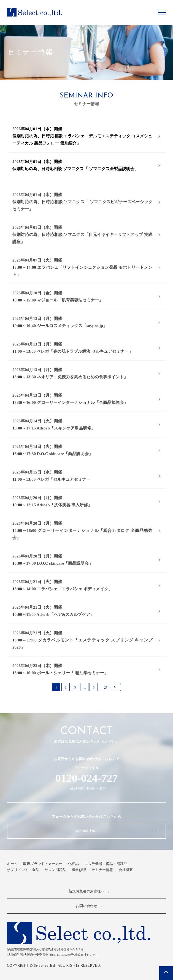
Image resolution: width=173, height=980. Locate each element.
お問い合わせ (86, 906)
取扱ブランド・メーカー (43, 864)
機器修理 (79, 870)
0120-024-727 (87, 778)
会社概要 (126, 870)
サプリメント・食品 (23, 870)
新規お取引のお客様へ (86, 891)
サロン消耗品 (55, 870)
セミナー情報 (102, 870)
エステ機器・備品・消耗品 (106, 864)
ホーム (12, 864)
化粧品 (73, 864)
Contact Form (86, 831)
